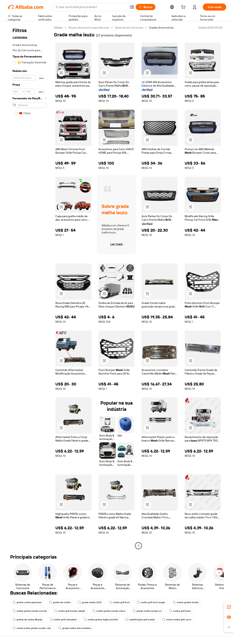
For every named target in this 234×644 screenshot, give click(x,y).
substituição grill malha (140, 620)
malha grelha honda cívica (109, 611)
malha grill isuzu (180, 611)
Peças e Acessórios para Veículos (89, 28)
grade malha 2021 (90, 602)
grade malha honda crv (147, 611)
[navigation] (30, 287)
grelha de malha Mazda (27, 620)
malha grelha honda (186, 602)
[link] (229, 607)
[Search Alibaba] (91, 7)
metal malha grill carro (177, 620)
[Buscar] (146, 7)
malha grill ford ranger (151, 602)
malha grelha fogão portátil (101, 620)
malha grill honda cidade (70, 611)
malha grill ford (119, 602)
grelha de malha (60, 602)
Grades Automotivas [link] (161, 28)
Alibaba (58, 28)
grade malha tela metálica (75, 628)
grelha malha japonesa (27, 602)
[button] (132, 7)
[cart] (184, 8)
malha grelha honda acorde (30, 611)
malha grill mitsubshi (63, 620)
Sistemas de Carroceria (129, 28)
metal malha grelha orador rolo (32, 628)
